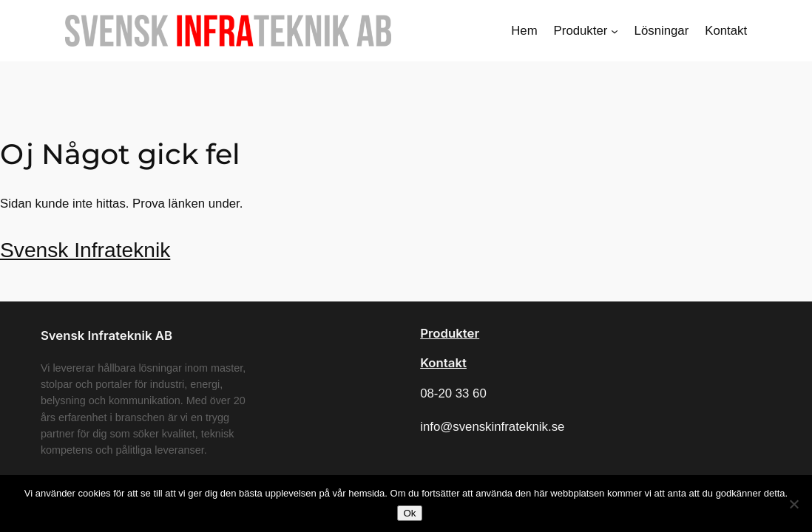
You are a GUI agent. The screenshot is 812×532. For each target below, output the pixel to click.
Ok (409, 513)
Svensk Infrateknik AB (106, 335)
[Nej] (794, 504)
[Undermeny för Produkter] (615, 30)
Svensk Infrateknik (85, 250)
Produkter (450, 333)
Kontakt (443, 363)
